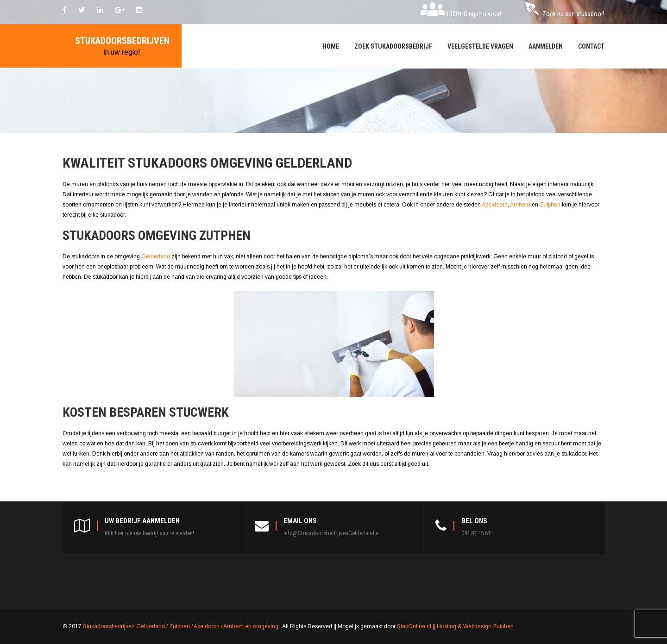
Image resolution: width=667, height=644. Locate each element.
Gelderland (156, 256)
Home (331, 46)
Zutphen (551, 205)
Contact (591, 46)
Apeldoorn (495, 205)
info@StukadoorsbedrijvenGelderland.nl (332, 533)
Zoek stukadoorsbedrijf (393, 46)
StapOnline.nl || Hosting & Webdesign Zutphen (455, 626)
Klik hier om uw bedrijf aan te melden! (149, 533)
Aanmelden (546, 46)
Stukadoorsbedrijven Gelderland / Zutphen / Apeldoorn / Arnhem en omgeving (181, 626)
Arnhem (521, 205)
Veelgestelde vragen (480, 46)
